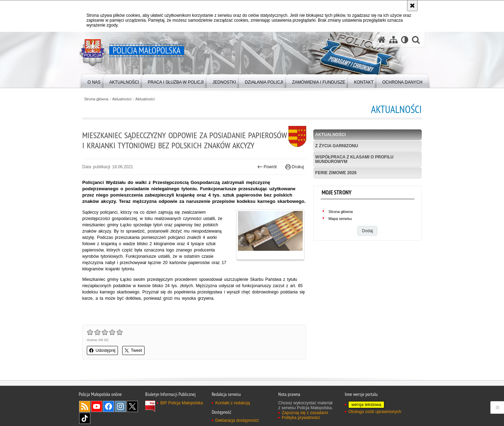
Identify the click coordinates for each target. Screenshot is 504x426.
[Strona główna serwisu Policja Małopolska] (382, 40)
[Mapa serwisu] (393, 40)
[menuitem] (94, 81)
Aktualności (122, 99)
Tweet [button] (133, 350)
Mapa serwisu (340, 219)
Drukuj (295, 167)
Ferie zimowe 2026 (336, 173)
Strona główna (96, 99)
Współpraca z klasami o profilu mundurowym (355, 159)
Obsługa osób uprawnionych (375, 412)
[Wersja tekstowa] (405, 40)
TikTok (85, 418)
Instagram (120, 406)
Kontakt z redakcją (233, 403)
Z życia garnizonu (337, 146)
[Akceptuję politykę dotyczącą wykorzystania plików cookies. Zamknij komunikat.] (412, 6)
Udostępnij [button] (102, 350)
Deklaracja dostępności (237, 420)
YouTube (97, 406)
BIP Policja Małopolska (182, 403)
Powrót (267, 167)
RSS (85, 406)
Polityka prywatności (301, 418)
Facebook (108, 406)
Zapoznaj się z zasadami (305, 413)
